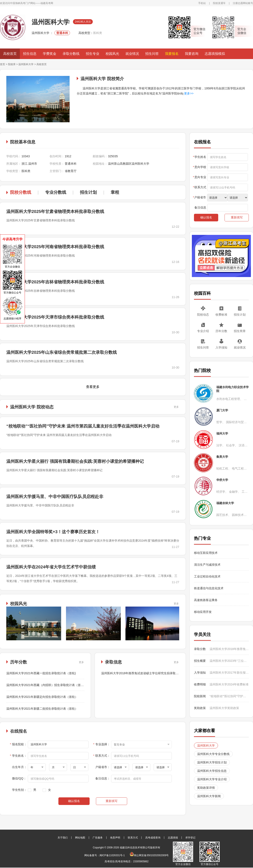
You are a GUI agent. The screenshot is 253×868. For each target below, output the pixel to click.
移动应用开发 (203, 612)
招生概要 (200, 661)
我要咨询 (192, 54)
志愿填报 (173, 838)
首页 (3, 64)
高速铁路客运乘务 (206, 600)
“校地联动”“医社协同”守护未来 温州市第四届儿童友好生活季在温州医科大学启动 (83, 426)
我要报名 (172, 54)
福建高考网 (47, 3)
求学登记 (190, 838)
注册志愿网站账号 (243, 3)
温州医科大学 (26, 64)
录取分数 (200, 649)
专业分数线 (56, 192)
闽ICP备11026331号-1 (112, 855)
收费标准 (221, 315)
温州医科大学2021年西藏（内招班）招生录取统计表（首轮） (46, 685)
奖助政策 (200, 708)
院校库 (12, 64)
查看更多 (93, 387)
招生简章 (240, 331)
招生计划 (88, 192)
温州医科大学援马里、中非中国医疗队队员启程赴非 (55, 497)
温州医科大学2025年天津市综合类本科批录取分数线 (55, 317)
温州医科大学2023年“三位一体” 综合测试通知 (229, 661)
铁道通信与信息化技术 (209, 588)
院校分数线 (21, 192)
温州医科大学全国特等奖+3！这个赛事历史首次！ (53, 532)
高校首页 (10, 54)
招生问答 (152, 54)
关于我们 (63, 838)
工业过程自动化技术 (207, 576)
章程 (115, 192)
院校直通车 (219, 3)
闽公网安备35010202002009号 (149, 855)
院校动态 (203, 315)
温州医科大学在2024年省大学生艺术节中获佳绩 (51, 567)
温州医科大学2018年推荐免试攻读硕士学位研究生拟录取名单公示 (144, 673)
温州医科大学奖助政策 (224, 708)
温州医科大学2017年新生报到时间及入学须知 (229, 673)
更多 (176, 407)
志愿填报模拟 (215, 54)
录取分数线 (71, 54)
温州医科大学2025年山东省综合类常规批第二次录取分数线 (62, 352)
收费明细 (200, 684)
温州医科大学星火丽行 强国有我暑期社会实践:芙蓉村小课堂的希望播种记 (75, 461)
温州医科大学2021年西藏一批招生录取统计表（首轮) (41, 673)
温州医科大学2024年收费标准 (229, 684)
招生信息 (30, 54)
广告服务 (98, 838)
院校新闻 (200, 696)
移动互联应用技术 (206, 553)
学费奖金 (50, 54)
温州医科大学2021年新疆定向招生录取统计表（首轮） (42, 697)
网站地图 (80, 838)
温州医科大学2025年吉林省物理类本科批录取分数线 (55, 282)
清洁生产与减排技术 (207, 565)
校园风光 (112, 54)
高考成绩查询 (153, 838)
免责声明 (115, 838)
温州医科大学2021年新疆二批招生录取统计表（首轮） (42, 709)
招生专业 (93, 54)
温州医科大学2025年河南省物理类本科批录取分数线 (55, 247)
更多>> (188, 93)
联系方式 (133, 838)
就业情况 (132, 54)
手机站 (202, 3)
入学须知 (221, 347)
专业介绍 (203, 331)
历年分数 (221, 331)
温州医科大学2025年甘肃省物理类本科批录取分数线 (55, 211)
